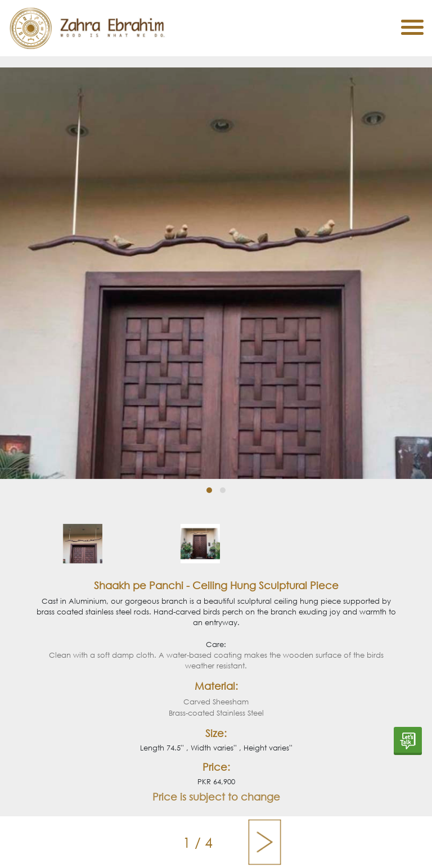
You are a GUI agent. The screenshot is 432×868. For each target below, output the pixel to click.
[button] (209, 490)
